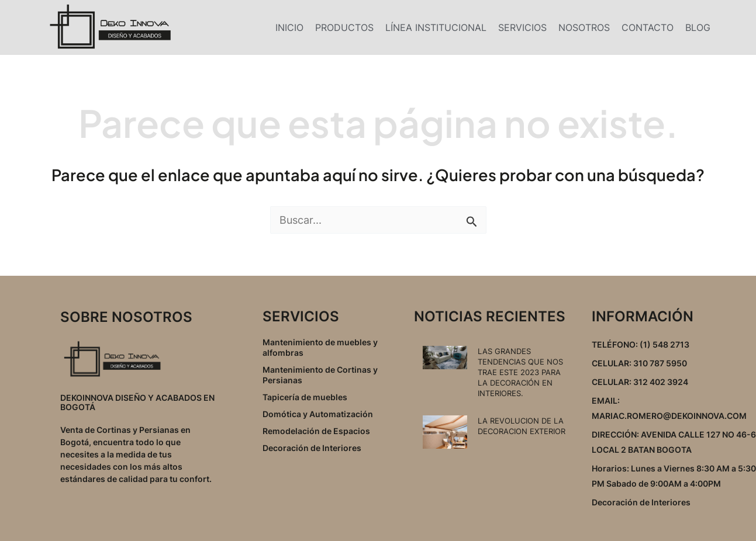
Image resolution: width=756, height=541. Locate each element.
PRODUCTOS (344, 27)
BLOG (698, 27)
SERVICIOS (522, 27)
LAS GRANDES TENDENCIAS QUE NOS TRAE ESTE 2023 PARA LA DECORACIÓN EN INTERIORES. (520, 372)
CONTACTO (648, 27)
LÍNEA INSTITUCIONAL (436, 27)
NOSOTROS (584, 27)
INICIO (289, 27)
